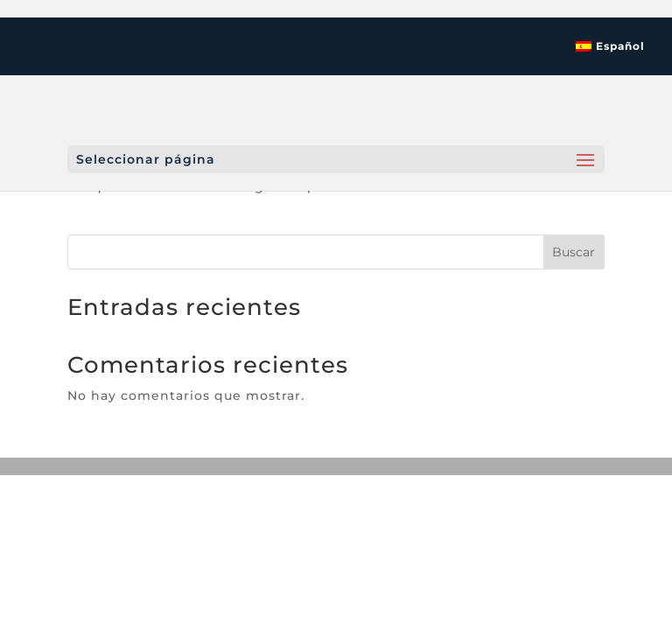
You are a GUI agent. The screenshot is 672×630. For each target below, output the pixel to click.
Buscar (574, 252)
